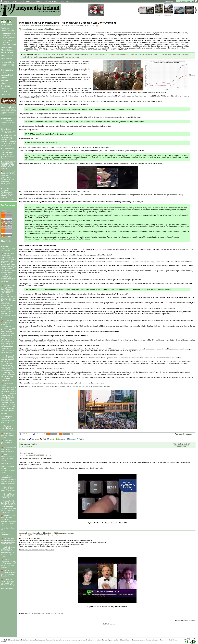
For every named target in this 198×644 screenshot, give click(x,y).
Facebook (72, 439)
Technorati (60, 439)
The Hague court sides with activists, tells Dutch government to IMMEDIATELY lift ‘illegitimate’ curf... (8, 177)
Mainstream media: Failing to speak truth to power (8, 428)
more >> (14, 199)
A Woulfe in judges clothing (6, 441)
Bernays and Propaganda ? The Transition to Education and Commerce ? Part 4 (8, 324)
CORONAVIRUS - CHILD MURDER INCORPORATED (8, 163)
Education (5, 94)
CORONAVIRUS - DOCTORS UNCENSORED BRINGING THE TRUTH (8, 152)
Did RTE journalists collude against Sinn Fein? (8, 457)
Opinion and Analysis (9, 37)
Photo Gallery (7, 50)
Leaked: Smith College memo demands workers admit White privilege (9, 257)
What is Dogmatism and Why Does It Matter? (9, 562)
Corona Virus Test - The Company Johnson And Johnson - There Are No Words (8, 140)
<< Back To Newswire (108, 624)
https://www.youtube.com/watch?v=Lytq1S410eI (36, 550)
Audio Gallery (7, 53)
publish (21, 1)
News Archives (7, 62)
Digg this (24, 439)
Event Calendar (8, 31)
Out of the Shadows (53, 96)
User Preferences (8, 205)
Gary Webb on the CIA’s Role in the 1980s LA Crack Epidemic (149, 54)
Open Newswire (8, 33)
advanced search (170, 1)
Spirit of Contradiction (6, 534)
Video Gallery (7, 55)
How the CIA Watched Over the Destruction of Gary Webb (106, 54)
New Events (6, 119)
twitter (67, 1)
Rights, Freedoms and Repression (9, 110)
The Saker (5, 246)
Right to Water (9, 487)
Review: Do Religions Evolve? (7, 580)
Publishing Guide (7, 24)
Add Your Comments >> (185, 434)
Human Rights (9, 494)
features (7, 1)
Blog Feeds (6, 241)
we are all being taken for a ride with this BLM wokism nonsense (46, 533)
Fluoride (5, 83)
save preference (182, 446)
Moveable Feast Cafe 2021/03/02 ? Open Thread (8, 287)
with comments (40, 434)
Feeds (4, 210)
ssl (72, 1)
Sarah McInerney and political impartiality (8, 449)
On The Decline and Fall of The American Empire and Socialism (8, 550)
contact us (38, 1)
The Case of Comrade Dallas (7, 571)
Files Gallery (6, 58)
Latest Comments (9, 45)
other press (56, 26)
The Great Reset (26, 453)
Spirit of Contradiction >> (8, 588)
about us (29, 1)
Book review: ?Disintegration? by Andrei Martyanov (8, 358)
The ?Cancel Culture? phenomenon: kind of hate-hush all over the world (9, 388)
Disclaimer (176, 640)
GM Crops (5, 86)
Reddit (51, 439)
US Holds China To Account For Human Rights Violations (8, 518)
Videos (4, 78)
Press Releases (7, 39)
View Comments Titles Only (182, 445)
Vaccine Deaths (8, 75)
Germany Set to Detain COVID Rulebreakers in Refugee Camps (8, 191)
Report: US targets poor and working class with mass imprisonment (54, 57)
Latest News (6, 36)
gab (62, 1)
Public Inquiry (6, 417)
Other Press (6, 42)
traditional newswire (51, 1)
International (6, 109)
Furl (43, 439)
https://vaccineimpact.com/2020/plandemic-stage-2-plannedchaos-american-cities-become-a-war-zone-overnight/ (70, 386)
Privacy (4, 641)
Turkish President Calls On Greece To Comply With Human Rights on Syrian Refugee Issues (8, 505)
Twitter (80, 439)
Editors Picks (7, 47)
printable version (26, 434)
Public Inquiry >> (6, 463)
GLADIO (5, 91)
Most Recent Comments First (182, 443)
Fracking (5, 80)
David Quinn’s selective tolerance (8, 434)
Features (5, 28)
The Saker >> (5, 413)
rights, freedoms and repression (41, 26)
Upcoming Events (9, 107)
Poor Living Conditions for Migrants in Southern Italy (8, 479)
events (14, 1)
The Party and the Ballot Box (7, 539)
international (25, 26)
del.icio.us (34, 439)
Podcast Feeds (7, 89)
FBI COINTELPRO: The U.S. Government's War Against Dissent (61, 54)
